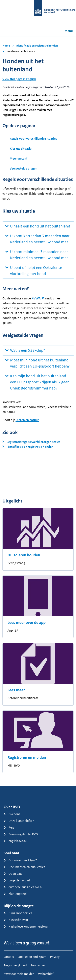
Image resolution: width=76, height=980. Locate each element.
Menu (66, 31)
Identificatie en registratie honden (37, 46)
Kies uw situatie (21, 148)
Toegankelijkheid (15, 965)
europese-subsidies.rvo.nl (23, 887)
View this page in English (19, 79)
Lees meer (16, 690)
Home (6, 46)
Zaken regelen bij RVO (21, 834)
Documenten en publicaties (24, 867)
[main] (38, 411)
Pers (9, 827)
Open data (13, 874)
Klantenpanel (15, 894)
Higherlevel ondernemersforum (27, 926)
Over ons (12, 814)
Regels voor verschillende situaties (33, 139)
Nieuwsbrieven (16, 920)
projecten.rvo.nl (17, 880)
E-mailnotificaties (18, 913)
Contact (9, 957)
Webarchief (46, 974)
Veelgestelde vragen (23, 168)
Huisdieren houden (24, 555)
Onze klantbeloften (19, 821)
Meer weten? (19, 158)
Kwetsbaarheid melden (19, 974)
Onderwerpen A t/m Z (20, 860)
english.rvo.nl (15, 841)
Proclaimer (38, 965)
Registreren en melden (27, 758)
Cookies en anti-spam (32, 957)
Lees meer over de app (27, 623)
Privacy (55, 957)
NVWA (36, 298)
